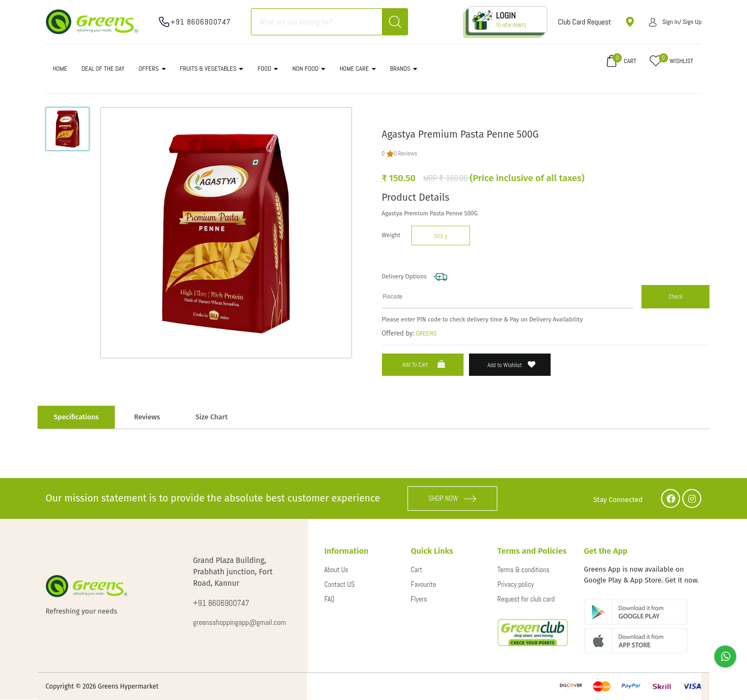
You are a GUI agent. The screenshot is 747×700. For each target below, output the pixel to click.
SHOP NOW (452, 498)
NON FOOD (309, 69)
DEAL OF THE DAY (103, 69)
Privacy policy (516, 584)
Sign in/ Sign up (675, 22)
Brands (404, 69)
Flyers (419, 599)
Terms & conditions (523, 570)
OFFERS (152, 69)
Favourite (423, 584)
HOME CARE (358, 69)
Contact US (339, 584)
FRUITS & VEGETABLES (212, 69)
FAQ (329, 599)
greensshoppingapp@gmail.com (240, 622)
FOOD (268, 69)
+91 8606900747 (201, 22)
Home (60, 69)
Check (676, 296)
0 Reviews (406, 153)
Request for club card (526, 599)
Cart (416, 570)
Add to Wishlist (512, 365)
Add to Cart (424, 364)
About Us (336, 570)
